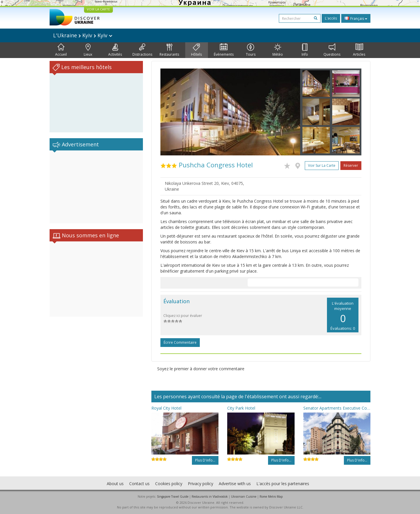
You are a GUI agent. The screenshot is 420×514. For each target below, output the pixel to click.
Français (356, 18)
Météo (278, 50)
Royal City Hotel (166, 408)
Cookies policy (169, 484)
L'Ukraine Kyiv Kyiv (83, 35)
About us (115, 484)
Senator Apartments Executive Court (337, 408)
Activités (115, 50)
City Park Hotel (241, 408)
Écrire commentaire (180, 342)
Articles (359, 50)
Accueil (61, 50)
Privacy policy (201, 484)
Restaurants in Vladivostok (210, 497)
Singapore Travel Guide (173, 497)
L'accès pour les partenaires (283, 484)
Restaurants (169, 50)
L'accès (331, 18)
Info (305, 50)
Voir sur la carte (322, 165)
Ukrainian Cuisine (244, 497)
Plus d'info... (205, 460)
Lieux (88, 50)
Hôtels (196, 50)
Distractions (142, 50)
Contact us (139, 484)
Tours (251, 50)
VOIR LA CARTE (98, 9)
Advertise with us (235, 484)
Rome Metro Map (271, 497)
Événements (224, 50)
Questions (332, 50)
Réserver (351, 165)
